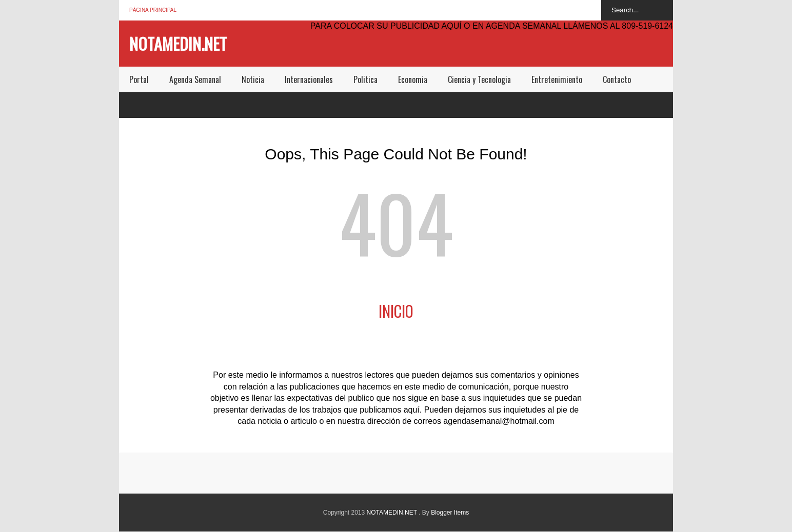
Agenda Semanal (195, 79)
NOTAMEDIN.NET (178, 43)
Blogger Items (450, 513)
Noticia (253, 79)
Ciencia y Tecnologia (479, 79)
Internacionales (309, 79)
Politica (365, 79)
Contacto (617, 79)
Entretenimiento (557, 79)
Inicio (396, 311)
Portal (139, 79)
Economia (413, 79)
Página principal (153, 10)
